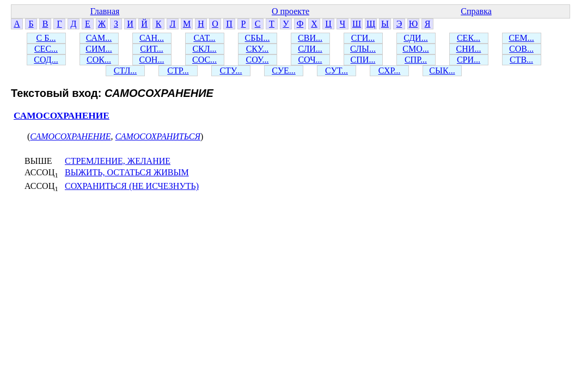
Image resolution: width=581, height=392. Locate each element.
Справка (476, 11)
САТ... (204, 38)
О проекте (290, 11)
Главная (105, 11)
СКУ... (258, 49)
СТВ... (521, 60)
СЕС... (46, 49)
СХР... (390, 71)
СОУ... (257, 60)
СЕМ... (521, 38)
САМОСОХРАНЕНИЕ (62, 116)
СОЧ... (310, 60)
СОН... (152, 60)
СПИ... (363, 60)
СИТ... (151, 49)
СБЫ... (258, 38)
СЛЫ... (363, 49)
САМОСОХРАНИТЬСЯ (158, 136)
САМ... (99, 38)
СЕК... (469, 38)
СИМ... (99, 49)
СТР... (178, 71)
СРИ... (469, 60)
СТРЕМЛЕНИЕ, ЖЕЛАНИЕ (118, 161)
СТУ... (231, 71)
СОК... (99, 60)
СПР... (416, 60)
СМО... (415, 49)
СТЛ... (126, 71)
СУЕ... (284, 71)
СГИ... (363, 38)
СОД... (46, 60)
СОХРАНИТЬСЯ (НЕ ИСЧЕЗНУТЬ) (132, 186)
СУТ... (337, 71)
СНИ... (469, 49)
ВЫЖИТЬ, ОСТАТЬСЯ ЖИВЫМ (127, 172)
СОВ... (521, 49)
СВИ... (310, 38)
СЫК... (442, 71)
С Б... (46, 38)
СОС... (204, 60)
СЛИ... (310, 49)
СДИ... (415, 38)
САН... (152, 38)
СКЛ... (204, 49)
